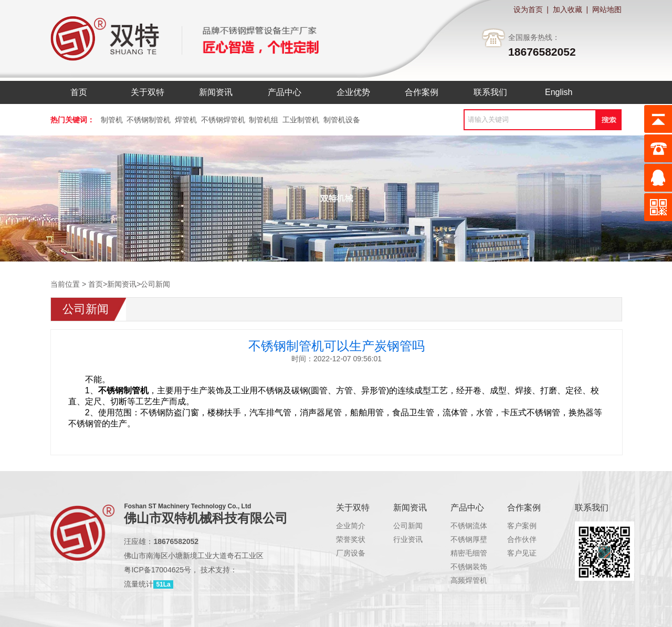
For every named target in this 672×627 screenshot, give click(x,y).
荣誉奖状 (351, 539)
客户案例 (522, 526)
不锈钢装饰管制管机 (484, 567)
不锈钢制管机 (149, 120)
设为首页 (528, 9)
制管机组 (264, 120)
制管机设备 (342, 120)
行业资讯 (408, 539)
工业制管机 (301, 120)
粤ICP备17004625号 (157, 570)
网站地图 (607, 9)
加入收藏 (568, 9)
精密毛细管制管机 (480, 553)
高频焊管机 (469, 580)
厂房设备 (351, 553)
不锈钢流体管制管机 (484, 526)
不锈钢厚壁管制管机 (484, 539)
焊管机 (186, 120)
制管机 (112, 120)
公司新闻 (155, 284)
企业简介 (351, 526)
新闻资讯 (122, 284)
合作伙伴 (522, 539)
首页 (96, 284)
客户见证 (522, 553)
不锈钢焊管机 (223, 120)
